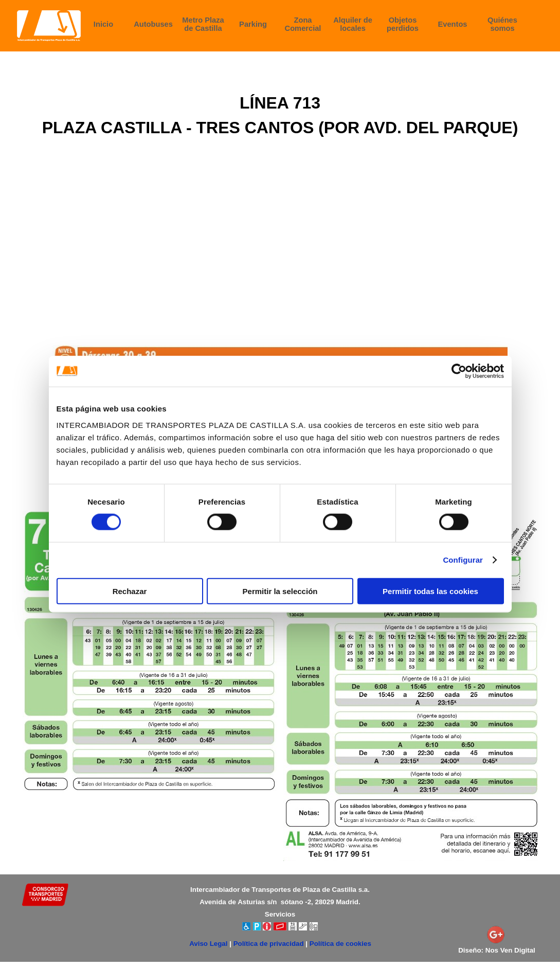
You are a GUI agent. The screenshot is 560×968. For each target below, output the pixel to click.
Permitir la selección (280, 591)
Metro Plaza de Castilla (203, 24)
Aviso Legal (208, 944)
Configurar (463, 560)
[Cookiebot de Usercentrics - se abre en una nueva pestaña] (459, 371)
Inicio (103, 24)
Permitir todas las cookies (430, 591)
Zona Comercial (303, 24)
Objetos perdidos (403, 24)
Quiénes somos (502, 24)
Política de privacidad (269, 944)
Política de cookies (340, 944)
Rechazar (130, 591)
